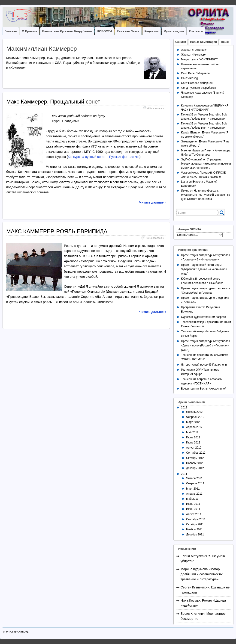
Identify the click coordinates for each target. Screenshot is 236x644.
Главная (11, 31)
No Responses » (155, 238)
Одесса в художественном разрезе (203, 317)
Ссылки (181, 42)
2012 (184, 408)
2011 (184, 474)
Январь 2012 (194, 412)
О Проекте (30, 31)
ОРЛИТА (24, 632)
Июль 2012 (193, 443)
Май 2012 (192, 432)
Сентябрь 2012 (196, 453)
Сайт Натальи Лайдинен (197, 83)
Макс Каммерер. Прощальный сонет (53, 102)
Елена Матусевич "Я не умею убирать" (203, 558)
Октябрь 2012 (195, 458)
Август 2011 (194, 514)
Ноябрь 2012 (194, 463)
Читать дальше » (153, 202)
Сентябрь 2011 (196, 519)
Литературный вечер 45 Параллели (204, 365)
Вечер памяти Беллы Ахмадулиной (204, 389)
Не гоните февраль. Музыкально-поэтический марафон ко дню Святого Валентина (206, 195)
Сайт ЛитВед (189, 78)
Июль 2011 (193, 509)
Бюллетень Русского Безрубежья (67, 31)
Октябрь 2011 (195, 524)
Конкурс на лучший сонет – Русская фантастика (104, 157)
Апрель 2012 (194, 427)
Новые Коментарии (203, 42)
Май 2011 (192, 499)
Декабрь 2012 (195, 468)
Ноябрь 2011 (194, 529)
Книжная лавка (128, 31)
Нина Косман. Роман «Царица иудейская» (203, 603)
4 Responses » (156, 108)
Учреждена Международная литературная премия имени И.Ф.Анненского (206, 164)
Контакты (196, 31)
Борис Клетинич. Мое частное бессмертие (203, 616)
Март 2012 (193, 422)
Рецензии (152, 31)
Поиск (225, 42)
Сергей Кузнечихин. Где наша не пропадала (205, 590)
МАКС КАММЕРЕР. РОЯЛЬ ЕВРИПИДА (57, 231)
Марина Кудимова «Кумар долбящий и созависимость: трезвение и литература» (202, 574)
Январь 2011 (194, 478)
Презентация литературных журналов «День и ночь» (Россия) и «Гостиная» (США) (206, 346)
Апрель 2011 (194, 494)
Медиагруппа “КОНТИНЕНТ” (199, 59)
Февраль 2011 (195, 483)
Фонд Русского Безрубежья (198, 88)
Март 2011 (193, 489)
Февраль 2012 (195, 417)
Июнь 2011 (193, 504)
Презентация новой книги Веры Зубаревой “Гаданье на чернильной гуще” (204, 269)
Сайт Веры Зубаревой (195, 73)
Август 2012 (194, 448)
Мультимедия (174, 31)
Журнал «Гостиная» (194, 50)
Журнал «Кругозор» (194, 55)
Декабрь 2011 (195, 535)
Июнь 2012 (193, 437)
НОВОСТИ (104, 31)
